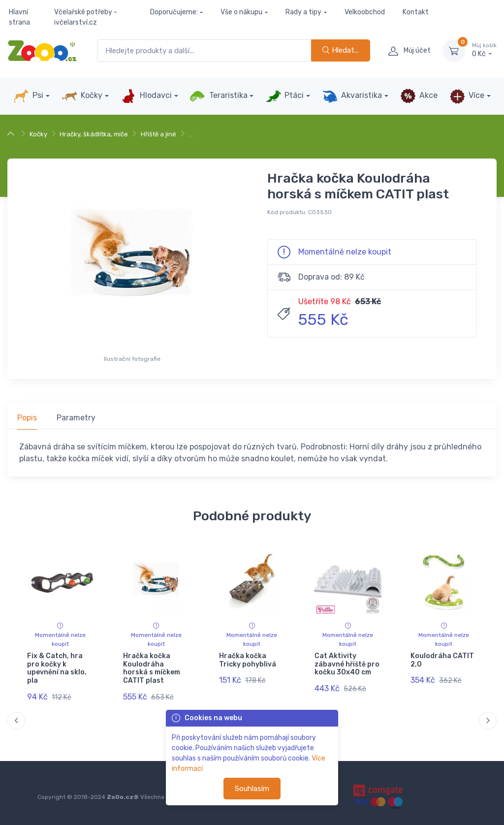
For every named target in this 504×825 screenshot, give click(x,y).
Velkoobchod (365, 12)
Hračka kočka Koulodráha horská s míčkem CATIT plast (152, 668)
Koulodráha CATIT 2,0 (442, 660)
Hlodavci (146, 96)
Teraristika (218, 96)
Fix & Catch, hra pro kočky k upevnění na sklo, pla (57, 668)
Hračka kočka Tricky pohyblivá (248, 660)
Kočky (82, 96)
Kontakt (416, 12)
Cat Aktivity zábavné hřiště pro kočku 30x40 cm (347, 664)
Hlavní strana (19, 17)
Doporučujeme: (174, 12)
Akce (419, 96)
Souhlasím (252, 789)
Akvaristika (352, 96)
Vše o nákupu (241, 12)
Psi (28, 96)
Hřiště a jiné (158, 134)
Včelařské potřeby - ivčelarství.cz (86, 17)
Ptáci (284, 96)
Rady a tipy (303, 12)
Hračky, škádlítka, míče (94, 134)
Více (467, 96)
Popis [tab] (27, 418)
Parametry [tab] (76, 418)
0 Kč (484, 50)
